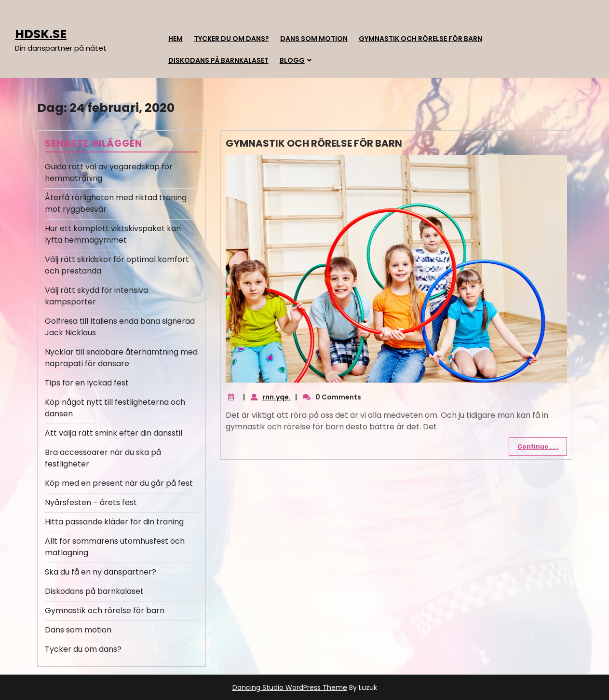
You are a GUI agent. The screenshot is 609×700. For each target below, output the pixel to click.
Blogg (292, 60)
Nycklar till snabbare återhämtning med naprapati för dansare (121, 358)
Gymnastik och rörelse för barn (420, 39)
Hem (176, 39)
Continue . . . (538, 446)
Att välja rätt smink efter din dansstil (114, 433)
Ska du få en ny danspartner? (101, 572)
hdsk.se (41, 34)
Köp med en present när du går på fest (119, 483)
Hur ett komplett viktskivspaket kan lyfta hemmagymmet (113, 234)
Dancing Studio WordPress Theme (290, 687)
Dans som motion (314, 39)
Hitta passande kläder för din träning (114, 522)
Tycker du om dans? (231, 39)
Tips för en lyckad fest (87, 383)
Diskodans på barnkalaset (218, 60)
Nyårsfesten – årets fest (91, 502)
